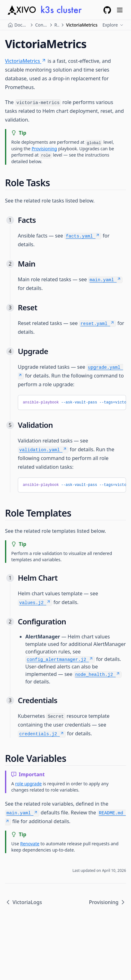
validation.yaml (43, 450)
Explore (113, 25)
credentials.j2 (42, 734)
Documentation (21, 25)
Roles (57, 25)
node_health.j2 (98, 675)
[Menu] (120, 10)
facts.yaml (83, 236)
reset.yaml (97, 324)
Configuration (41, 25)
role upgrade (29, 784)
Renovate (30, 844)
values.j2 (35, 603)
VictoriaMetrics (26, 61)
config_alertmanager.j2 (60, 660)
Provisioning (44, 149)
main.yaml (106, 280)
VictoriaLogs (23, 902)
